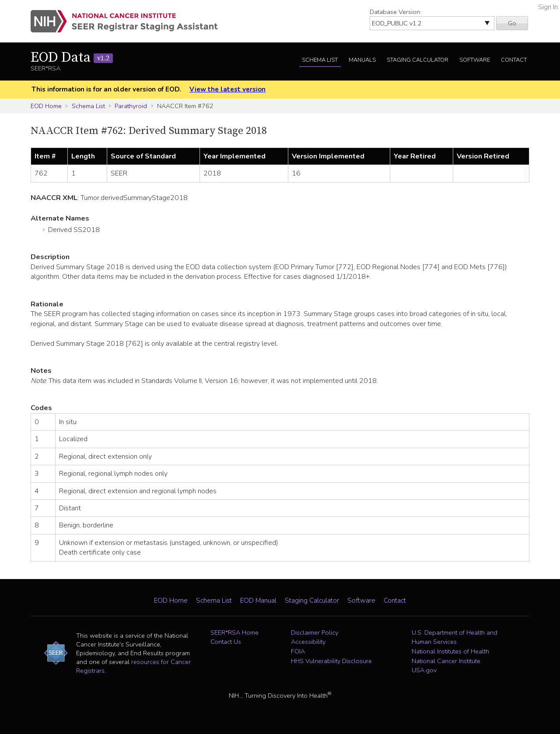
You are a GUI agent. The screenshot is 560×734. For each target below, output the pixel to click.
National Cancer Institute (446, 661)
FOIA (298, 651)
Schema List (320, 60)
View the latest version (227, 89)
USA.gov (424, 670)
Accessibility (308, 642)
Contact (514, 60)
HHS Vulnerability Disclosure (331, 661)
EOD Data (72, 58)
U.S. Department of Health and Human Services (455, 637)
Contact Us (226, 642)
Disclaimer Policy (315, 632)
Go (512, 23)
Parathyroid (131, 106)
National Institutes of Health (450, 651)
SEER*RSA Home (234, 632)
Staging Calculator (418, 60)
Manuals (362, 60)
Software (475, 60)
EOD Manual (258, 601)
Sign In (548, 7)
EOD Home (46, 106)
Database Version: (395, 12)
